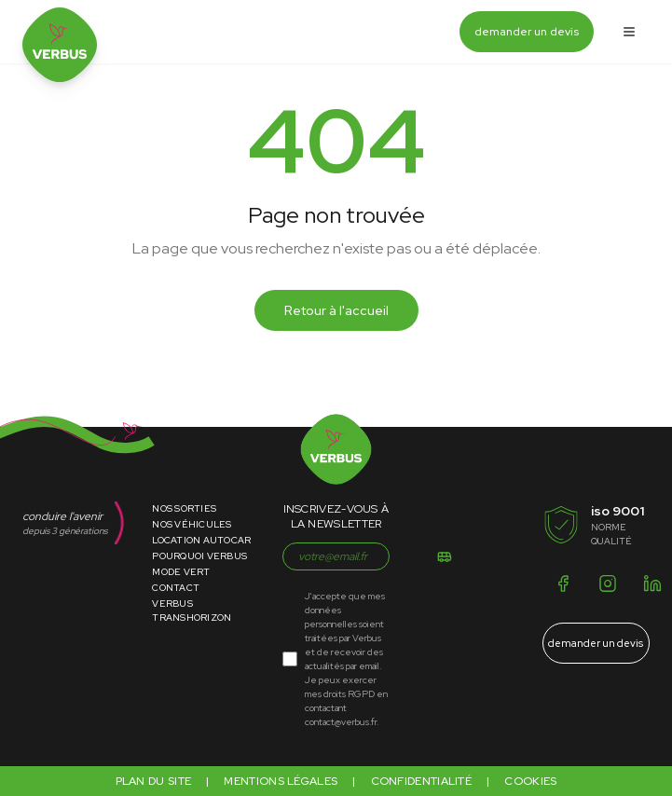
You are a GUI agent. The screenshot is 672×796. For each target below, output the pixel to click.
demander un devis (527, 32)
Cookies (530, 781)
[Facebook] (563, 583)
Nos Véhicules (192, 524)
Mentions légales (281, 781)
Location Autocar (201, 540)
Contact (176, 588)
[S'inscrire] (445, 556)
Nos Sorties (184, 508)
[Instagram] (608, 583)
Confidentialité (422, 781)
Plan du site (154, 781)
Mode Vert (181, 572)
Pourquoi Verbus (199, 556)
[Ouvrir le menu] (629, 32)
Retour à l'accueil (336, 310)
